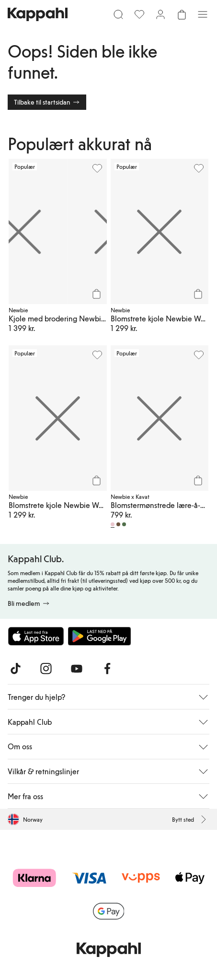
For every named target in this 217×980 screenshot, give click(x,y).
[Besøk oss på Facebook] (107, 669)
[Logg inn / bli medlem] (160, 14)
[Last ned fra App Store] (36, 636)
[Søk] (118, 14)
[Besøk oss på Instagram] (46, 669)
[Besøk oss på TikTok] (15, 669)
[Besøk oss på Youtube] (77, 669)
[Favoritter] (139, 14)
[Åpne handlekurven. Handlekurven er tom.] (182, 14)
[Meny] (203, 14)
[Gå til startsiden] (38, 14)
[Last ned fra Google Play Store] (100, 636)
